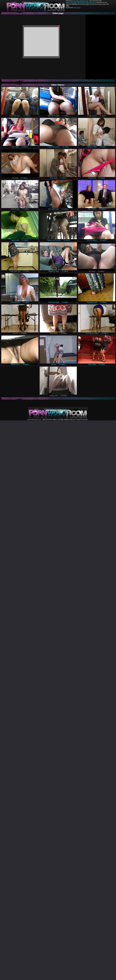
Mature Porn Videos (83, 2)
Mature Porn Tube (71, 2)
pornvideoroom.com (34, 420)
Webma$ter (84, 420)
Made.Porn (93, 2)
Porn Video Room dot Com (81, 1)
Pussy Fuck (77, 8)
